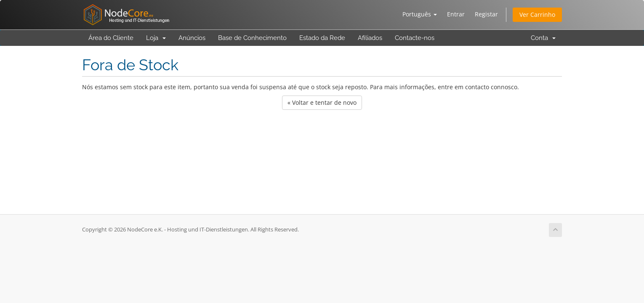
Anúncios (192, 38)
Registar (486, 14)
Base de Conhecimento (252, 38)
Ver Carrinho (537, 15)
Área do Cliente (111, 38)
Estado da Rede (322, 38)
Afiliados (370, 38)
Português (420, 14)
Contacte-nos (415, 38)
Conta (543, 38)
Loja (156, 38)
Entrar (456, 14)
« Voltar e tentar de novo (322, 102)
